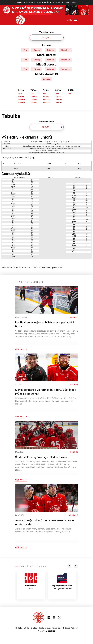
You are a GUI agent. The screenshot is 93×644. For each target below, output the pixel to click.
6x (32, 193)
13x (32, 202)
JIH (40, 146)
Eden (31, 582)
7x (32, 183)
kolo (39, 144)
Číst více (21, 349)
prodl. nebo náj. (62, 148)
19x (32, 198)
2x (32, 179)
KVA (49, 146)
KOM (46, 146)
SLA (69, 146)
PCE (63, 146)
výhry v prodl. (46, 148)
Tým (25, 50)
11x (87, 207)
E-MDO (50, 142)
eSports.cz (52, 628)
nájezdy (54, 148)
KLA (43, 146)
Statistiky (65, 50)
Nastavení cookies (46, 631)
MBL (57, 146)
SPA (72, 146)
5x (87, 194)
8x (32, 184)
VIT (77, 146)
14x (87, 201)
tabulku (42, 151)
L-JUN (59, 142)
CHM (34, 146)
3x (32, 181)
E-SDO (45, 142)
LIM (54, 146)
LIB (52, 146)
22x (32, 200)
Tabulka (51, 50)
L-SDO (64, 142)
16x (32, 191)
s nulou (70, 148)
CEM (31, 146)
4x (32, 195)
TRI (75, 146)
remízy (39, 148)
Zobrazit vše (60, 153)
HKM (37, 146)
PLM (66, 146)
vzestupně (62, 144)
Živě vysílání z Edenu (62, 582)
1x (32, 217)
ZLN (80, 146)
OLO (60, 146)
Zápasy (37, 50)
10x (32, 190)
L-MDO (69, 142)
